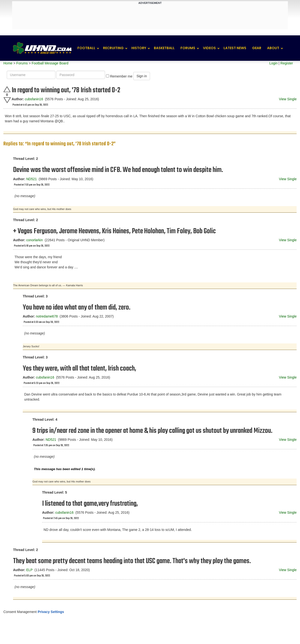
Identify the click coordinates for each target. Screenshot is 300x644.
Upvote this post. (7, 89)
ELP (29, 570)
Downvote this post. (7, 100)
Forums (188, 48)
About (273, 48)
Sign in (142, 76)
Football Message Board (50, 63)
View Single (288, 99)
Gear (257, 48)
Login (273, 63)
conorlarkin (34, 240)
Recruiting (113, 48)
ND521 (31, 179)
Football (86, 48)
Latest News (235, 48)
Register (287, 63)
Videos (209, 48)
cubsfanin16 (34, 99)
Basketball (164, 48)
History (139, 48)
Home (8, 63)
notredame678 (47, 316)
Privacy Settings (51, 612)
